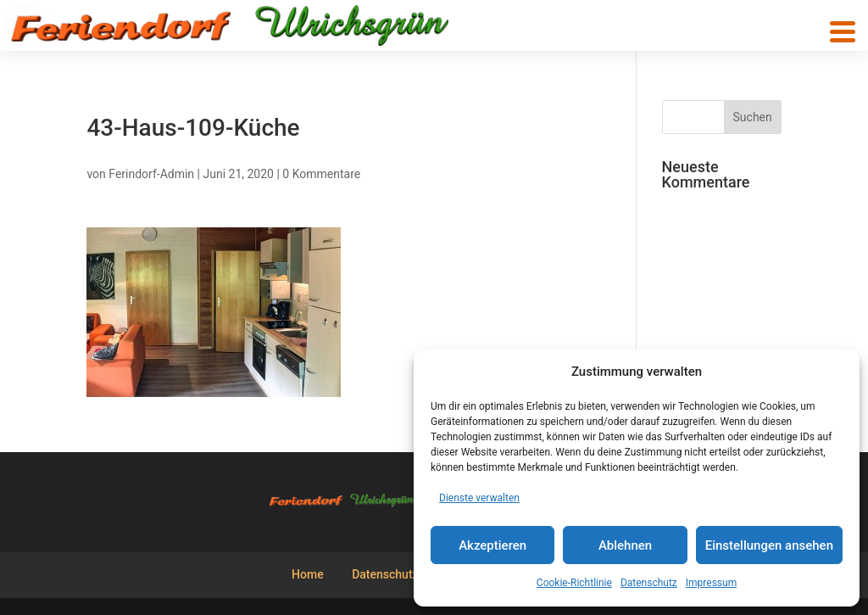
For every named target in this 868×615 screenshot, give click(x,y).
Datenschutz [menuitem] (385, 574)
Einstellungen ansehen (769, 545)
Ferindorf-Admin (151, 174)
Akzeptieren (492, 545)
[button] (843, 32)
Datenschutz (649, 583)
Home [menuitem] (308, 574)
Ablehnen (625, 545)
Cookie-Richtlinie (574, 583)
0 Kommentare (321, 174)
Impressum (711, 583)
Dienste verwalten (479, 498)
